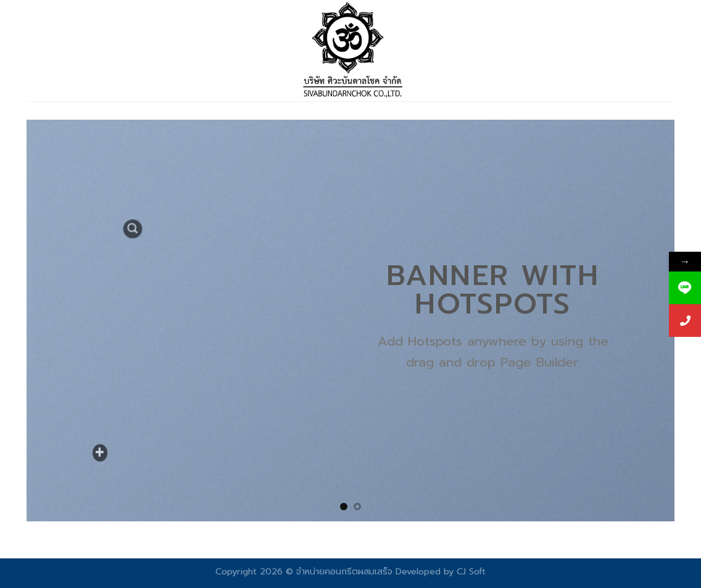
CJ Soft (471, 571)
